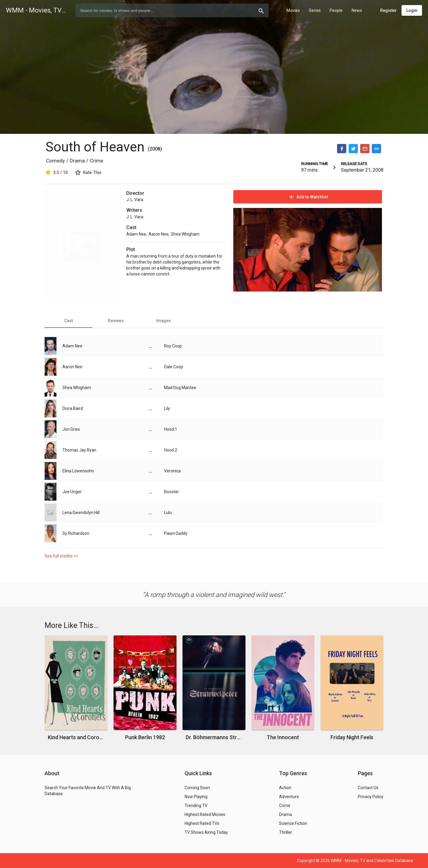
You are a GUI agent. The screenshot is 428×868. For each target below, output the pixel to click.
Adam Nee (136, 234)
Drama (77, 161)
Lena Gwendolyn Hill (81, 513)
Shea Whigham (185, 234)
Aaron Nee (159, 234)
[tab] (68, 321)
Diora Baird (73, 408)
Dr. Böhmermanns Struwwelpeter (214, 737)
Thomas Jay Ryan (79, 450)
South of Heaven (97, 147)
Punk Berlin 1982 (145, 737)
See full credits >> (61, 556)
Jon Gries (71, 429)
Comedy (55, 161)
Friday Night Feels (352, 737)
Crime (96, 161)
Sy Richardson (76, 533)
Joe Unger (72, 492)
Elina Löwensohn (78, 471)
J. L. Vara (135, 200)
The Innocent (283, 737)
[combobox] (172, 10)
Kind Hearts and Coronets (76, 737)
